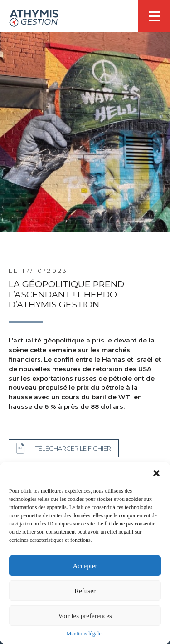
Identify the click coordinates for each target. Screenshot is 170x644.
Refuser (85, 591)
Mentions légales (85, 634)
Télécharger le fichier (73, 448)
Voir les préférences (85, 616)
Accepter (85, 566)
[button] (156, 473)
